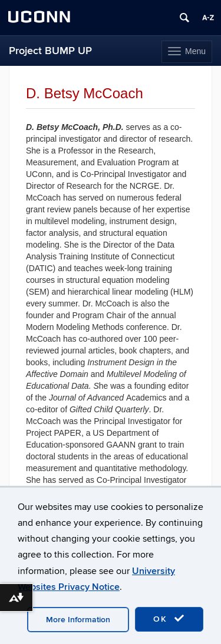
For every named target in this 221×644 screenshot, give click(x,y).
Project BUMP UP (50, 51)
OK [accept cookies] (169, 619)
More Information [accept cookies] (78, 620)
